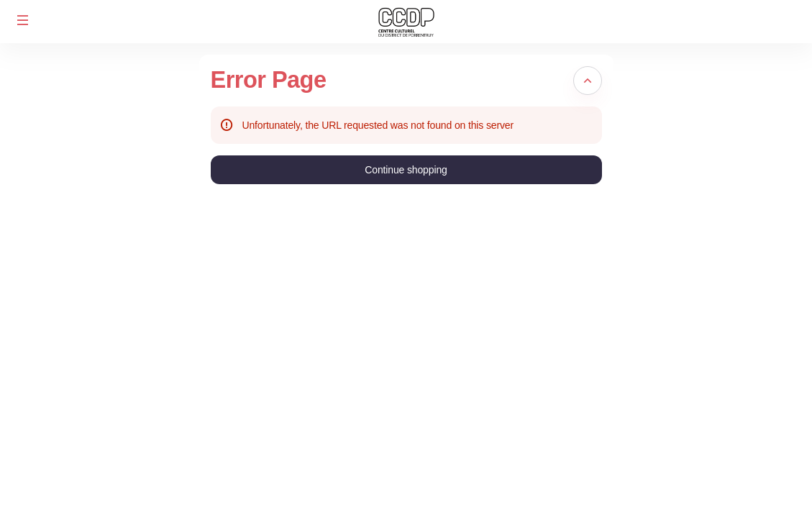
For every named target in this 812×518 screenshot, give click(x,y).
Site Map (709, 479)
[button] (23, 20)
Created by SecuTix (733, 463)
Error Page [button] (269, 80)
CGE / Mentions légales (742, 496)
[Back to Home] (406, 22)
